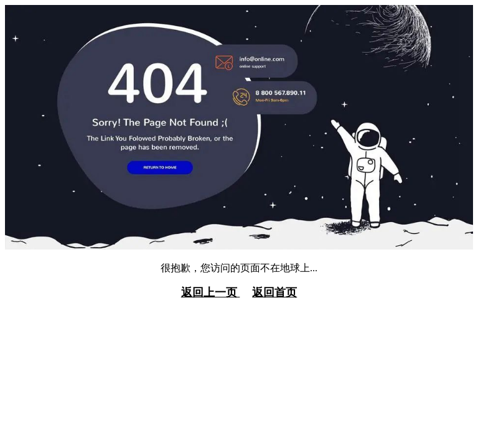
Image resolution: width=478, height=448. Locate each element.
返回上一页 (211, 292)
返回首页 (274, 292)
